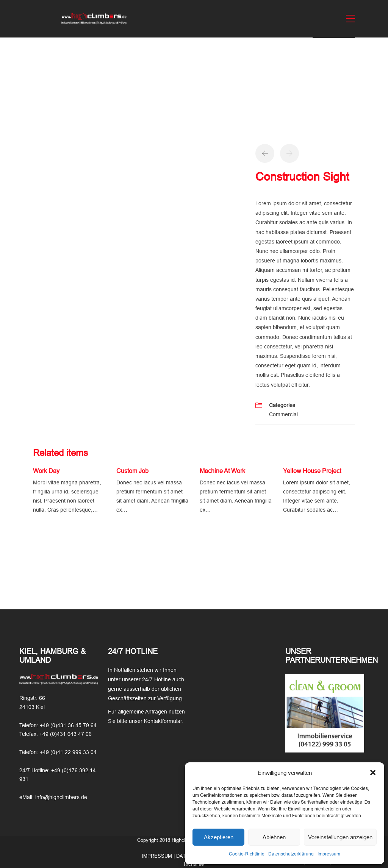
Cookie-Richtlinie (247, 854)
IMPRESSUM (157, 856)
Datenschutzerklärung (291, 854)
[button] (373, 773)
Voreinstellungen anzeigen (340, 837)
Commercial (283, 414)
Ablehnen (274, 837)
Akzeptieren (219, 837)
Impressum (329, 854)
